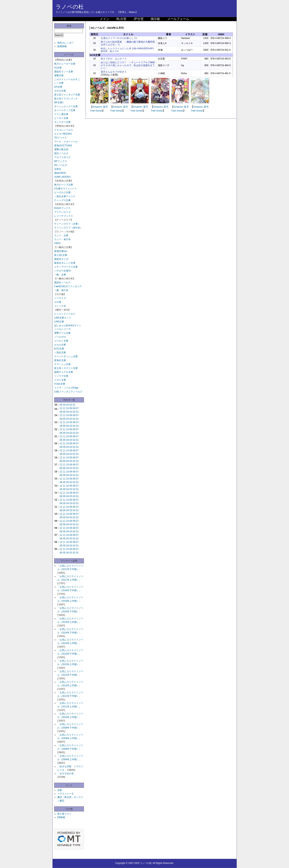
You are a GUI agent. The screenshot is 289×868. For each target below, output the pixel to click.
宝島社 (58, 169)
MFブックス (61, 161)
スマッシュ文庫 (62, 364)
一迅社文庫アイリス (65, 196)
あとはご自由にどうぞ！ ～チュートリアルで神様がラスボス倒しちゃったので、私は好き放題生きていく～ (128, 65)
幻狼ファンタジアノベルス (68, 392)
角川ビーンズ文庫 (64, 185)
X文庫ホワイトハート (66, 189)
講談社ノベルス (62, 282)
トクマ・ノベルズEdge (66, 388)
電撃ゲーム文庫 (62, 333)
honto (99, 111)
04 (64, 405)
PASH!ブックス (62, 208)
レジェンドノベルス (65, 314)
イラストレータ (66, 794)
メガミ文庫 (60, 380)
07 (77, 408)
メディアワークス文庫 (66, 267)
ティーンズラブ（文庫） (67, 224)
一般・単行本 (61, 290)
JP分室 (139, 19)
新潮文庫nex (61, 251)
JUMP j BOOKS (62, 177)
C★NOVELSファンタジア (68, 286)
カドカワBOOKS (63, 134)
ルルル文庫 (60, 345)
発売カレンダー (66, 43)
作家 (60, 790)
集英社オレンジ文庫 (65, 263)
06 (61, 412)
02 (71, 405)
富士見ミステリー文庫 (66, 368)
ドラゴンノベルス (64, 130)
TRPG (57, 243)
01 (74, 405)
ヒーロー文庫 (61, 118)
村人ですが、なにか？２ (114, 59)
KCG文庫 (59, 349)
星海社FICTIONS (63, 146)
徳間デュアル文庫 (64, 372)
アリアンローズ (62, 212)
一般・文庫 (60, 275)
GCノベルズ (61, 165)
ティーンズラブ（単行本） (68, 228)
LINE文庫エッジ (63, 318)
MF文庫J (59, 103)
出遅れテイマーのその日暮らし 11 (119, 38)
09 (71, 408)
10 (67, 408)
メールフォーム (178, 19)
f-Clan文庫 (60, 384)
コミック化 (60, 306)
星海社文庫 (60, 360)
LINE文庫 (59, 322)
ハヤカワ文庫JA (63, 271)
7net (93, 111)
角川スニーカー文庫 (65, 64)
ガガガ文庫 (60, 91)
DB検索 (61, 817)
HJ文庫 (58, 68)
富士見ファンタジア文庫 (67, 95)
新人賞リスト (64, 814)
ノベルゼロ (60, 337)
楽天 (105, 107)
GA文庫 (58, 87)
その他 (58, 302)
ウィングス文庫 (62, 200)
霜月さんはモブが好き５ (114, 72)
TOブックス (60, 138)
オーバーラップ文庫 (65, 110)
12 (61, 408)
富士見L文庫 (61, 255)
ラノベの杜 (70, 7)
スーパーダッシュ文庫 (66, 356)
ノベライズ (60, 298)
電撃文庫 (59, 76)
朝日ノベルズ (61, 153)
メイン (104, 19)
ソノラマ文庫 (61, 376)
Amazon (97, 107)
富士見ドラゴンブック (66, 99)
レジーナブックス (64, 216)
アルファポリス (62, 157)
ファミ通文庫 (61, 114)
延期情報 (62, 46)
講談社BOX (60, 173)
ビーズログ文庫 (62, 192)
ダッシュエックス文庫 (66, 106)
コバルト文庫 (61, 341)
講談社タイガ (61, 259)
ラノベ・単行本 (62, 239)
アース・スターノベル (66, 142)
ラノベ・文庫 (61, 236)
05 (61, 405)
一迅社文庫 (60, 353)
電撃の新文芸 (61, 149)
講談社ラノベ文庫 (64, 72)
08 (74, 408)
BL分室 (122, 19)
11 (64, 408)
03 (67, 405)
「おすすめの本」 (67, 774)
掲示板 (155, 19)
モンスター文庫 (62, 122)
